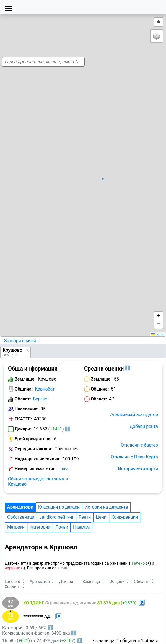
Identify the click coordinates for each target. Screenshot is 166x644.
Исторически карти (138, 469)
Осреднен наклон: (33, 449)
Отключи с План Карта (134, 457)
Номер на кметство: (36, 469)
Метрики (16, 527)
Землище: (25, 379)
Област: (23, 399)
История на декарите (106, 507)
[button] (81, 164)
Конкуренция (125, 517)
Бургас (40, 399)
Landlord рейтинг (56, 517)
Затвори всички (20, 341)
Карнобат (45, 389)
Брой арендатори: (33, 439)
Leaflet (158, 334)
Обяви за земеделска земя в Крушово (38, 481)
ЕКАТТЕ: (23, 419)
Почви (62, 527)
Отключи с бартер (139, 445)
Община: (24, 389)
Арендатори (20, 507)
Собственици (21, 517)
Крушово (13, 350)
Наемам (81, 527)
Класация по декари (59, 507)
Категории (40, 527)
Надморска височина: (37, 459)
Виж (64, 469)
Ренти (85, 517)
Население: (27, 409)
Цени (101, 517)
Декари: (23, 429)
